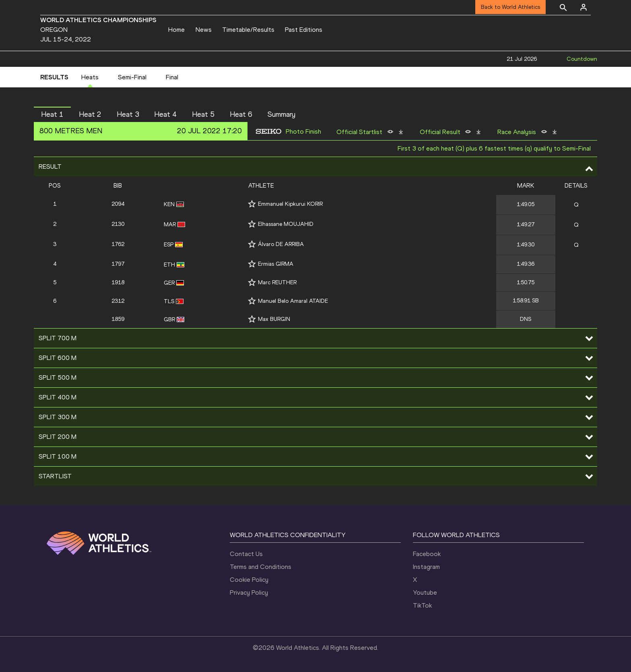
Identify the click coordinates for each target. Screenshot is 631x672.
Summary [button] (281, 114)
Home (176, 30)
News (204, 30)
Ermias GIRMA (276, 264)
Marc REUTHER (277, 282)
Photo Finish (303, 132)
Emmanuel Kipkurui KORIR (290, 204)
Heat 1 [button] (52, 114)
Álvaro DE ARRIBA (281, 244)
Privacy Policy (249, 592)
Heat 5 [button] (203, 114)
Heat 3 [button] (128, 114)
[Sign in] (584, 7)
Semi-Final (132, 77)
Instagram (426, 567)
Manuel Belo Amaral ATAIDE (293, 301)
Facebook (427, 554)
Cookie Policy (249, 580)
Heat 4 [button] (165, 114)
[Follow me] (252, 204)
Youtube (425, 592)
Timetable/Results (248, 30)
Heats (90, 77)
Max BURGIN (274, 319)
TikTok (422, 605)
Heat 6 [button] (241, 114)
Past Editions (304, 30)
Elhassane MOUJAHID (286, 224)
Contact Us (246, 554)
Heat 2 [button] (90, 114)
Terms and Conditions (261, 567)
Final (172, 77)
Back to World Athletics (510, 7)
